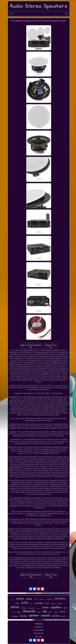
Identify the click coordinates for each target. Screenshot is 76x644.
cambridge (15, 616)
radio (39, 612)
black (62, 612)
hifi (45, 611)
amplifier (56, 607)
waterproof (42, 599)
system (20, 599)
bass (31, 604)
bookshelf (50, 599)
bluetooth (29, 611)
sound (45, 615)
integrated (31, 608)
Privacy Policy (39, 630)
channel (60, 604)
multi (17, 603)
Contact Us (39, 627)
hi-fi (65, 608)
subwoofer (38, 608)
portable (56, 612)
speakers (60, 598)
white (47, 603)
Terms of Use (39, 633)
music (64, 616)
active (14, 612)
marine (19, 612)
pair (50, 612)
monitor (23, 616)
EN (37, 636)
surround (39, 603)
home (46, 607)
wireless (56, 616)
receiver (53, 604)
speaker (34, 615)
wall (35, 599)
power (13, 600)
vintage (24, 608)
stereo (15, 607)
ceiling (29, 599)
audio (25, 603)
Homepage (39, 624)
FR (41, 636)
